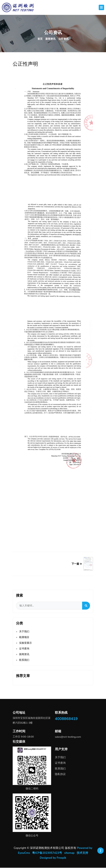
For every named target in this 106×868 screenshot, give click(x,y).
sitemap (70, 853)
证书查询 (24, 649)
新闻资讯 (50, 39)
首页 (40, 39)
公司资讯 (63, 39)
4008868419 (66, 719)
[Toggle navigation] (101, 7)
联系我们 (24, 661)
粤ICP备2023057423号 (47, 853)
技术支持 (83, 853)
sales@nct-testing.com (68, 738)
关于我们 (24, 632)
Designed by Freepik (53, 858)
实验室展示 (25, 644)
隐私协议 (60, 775)
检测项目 (24, 638)
